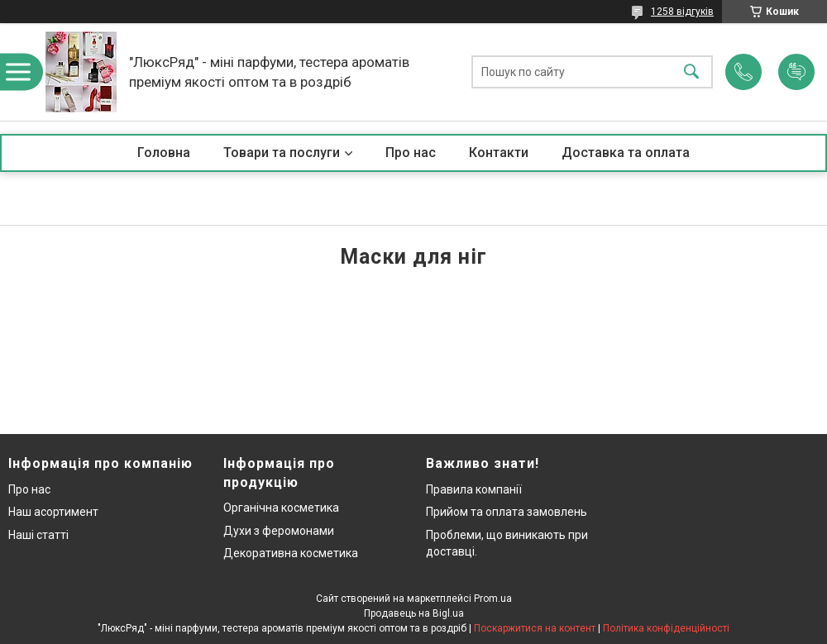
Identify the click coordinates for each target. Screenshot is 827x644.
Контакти (499, 153)
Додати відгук (796, 72)
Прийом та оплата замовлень (507, 512)
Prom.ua (493, 599)
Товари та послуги (282, 153)
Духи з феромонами (279, 531)
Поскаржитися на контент (535, 628)
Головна (164, 153)
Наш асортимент (53, 512)
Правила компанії (474, 489)
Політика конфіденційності (666, 628)
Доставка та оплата (626, 153)
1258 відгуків (682, 12)
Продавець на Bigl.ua (414, 613)
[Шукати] (691, 72)
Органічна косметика (281, 508)
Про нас (411, 153)
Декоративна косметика (291, 553)
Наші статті (38, 535)
